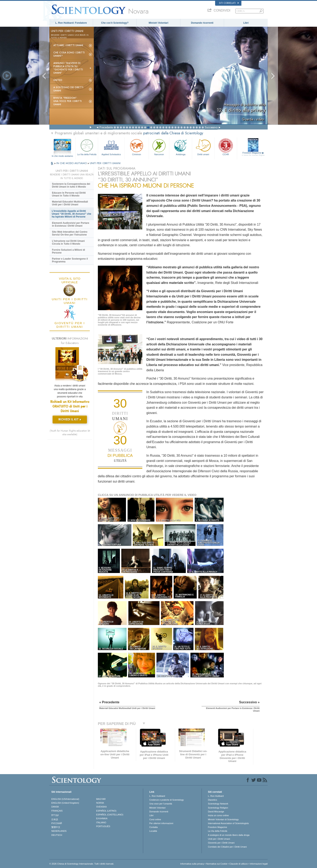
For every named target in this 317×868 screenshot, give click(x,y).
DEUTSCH (57, 835)
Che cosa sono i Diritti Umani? (69, 54)
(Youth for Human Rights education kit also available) (70, 433)
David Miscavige (216, 812)
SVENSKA (101, 807)
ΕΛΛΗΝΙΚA (102, 818)
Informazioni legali (259, 864)
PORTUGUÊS (103, 826)
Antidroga (181, 147)
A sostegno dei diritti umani (68, 89)
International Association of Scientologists (228, 823)
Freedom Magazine (253, 154)
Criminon (137, 147)
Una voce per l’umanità (161, 804)
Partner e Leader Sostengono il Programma (70, 260)
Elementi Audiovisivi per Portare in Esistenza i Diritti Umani (71, 224)
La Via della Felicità (87, 147)
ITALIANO (101, 822)
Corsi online (155, 819)
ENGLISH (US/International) (65, 799)
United (58, 80)
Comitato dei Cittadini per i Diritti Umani (227, 847)
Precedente (106, 127)
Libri (246, 23)
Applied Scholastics (111, 147)
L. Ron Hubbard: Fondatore (71, 23)
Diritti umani (203, 147)
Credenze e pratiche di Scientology (166, 800)
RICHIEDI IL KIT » (70, 419)
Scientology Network (218, 804)
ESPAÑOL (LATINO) (106, 811)
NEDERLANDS (59, 831)
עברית (55, 815)
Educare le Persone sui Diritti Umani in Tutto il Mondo (69, 194)
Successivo (211, 127)
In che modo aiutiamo (62, 156)
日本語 (55, 819)
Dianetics (212, 800)
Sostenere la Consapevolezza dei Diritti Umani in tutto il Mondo (71, 185)
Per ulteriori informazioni (161, 823)
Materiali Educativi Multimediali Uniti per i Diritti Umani (70, 203)
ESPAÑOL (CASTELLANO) (110, 815)
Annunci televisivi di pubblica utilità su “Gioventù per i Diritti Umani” (68, 68)
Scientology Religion (218, 808)
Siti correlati (229, 3)
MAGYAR (101, 799)
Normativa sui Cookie (217, 864)
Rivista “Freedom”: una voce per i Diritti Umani (68, 101)
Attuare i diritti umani (68, 45)
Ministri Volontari (158, 23)
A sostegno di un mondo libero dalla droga (229, 835)
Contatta (153, 827)
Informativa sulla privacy (192, 864)
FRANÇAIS (57, 811)
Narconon (159, 147)
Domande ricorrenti (202, 23)
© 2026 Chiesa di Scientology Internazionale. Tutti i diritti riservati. (82, 864)
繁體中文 (56, 827)
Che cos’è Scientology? (115, 23)
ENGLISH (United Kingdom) (65, 803)
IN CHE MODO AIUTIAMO (72, 163)
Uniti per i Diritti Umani (219, 839)
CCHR (226, 147)
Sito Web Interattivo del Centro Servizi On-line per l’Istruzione (70, 233)
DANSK (55, 807)
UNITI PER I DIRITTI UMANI (105, 163)
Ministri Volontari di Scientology (223, 819)
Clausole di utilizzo (238, 864)
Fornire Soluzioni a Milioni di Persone (68, 251)
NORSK (100, 803)
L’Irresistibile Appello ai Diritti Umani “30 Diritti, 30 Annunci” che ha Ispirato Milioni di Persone (71, 214)
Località (153, 831)
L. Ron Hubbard (157, 796)
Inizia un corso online (218, 815)
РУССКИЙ (57, 823)
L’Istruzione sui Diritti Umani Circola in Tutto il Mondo (68, 242)
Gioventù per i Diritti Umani (221, 843)
